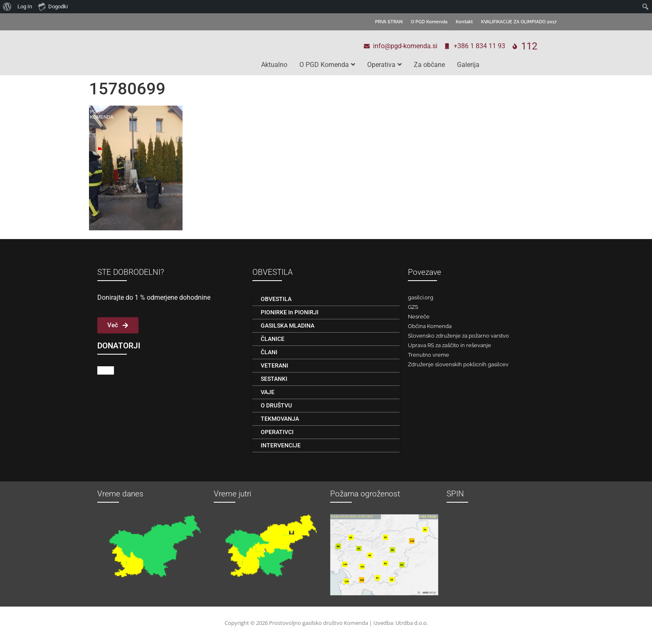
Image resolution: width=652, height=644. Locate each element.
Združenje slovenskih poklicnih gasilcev (458, 364)
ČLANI (269, 352)
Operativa (384, 65)
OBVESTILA (276, 299)
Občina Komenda (430, 326)
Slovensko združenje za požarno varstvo (458, 336)
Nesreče (419, 317)
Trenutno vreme (428, 355)
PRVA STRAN (389, 22)
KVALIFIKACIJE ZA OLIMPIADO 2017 (519, 22)
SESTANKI (274, 379)
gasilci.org (421, 297)
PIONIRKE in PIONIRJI (290, 312)
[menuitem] (7, 7)
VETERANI (274, 365)
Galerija (468, 65)
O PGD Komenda (429, 22)
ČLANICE (273, 339)
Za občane (429, 65)
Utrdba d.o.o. (412, 623)
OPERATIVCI (277, 432)
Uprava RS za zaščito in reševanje (449, 345)
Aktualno (274, 65)
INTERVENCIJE (281, 445)
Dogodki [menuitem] (53, 6)
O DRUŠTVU (276, 405)
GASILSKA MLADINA (288, 326)
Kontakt (464, 22)
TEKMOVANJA (280, 419)
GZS (413, 307)
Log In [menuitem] (25, 6)
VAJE (268, 392)
